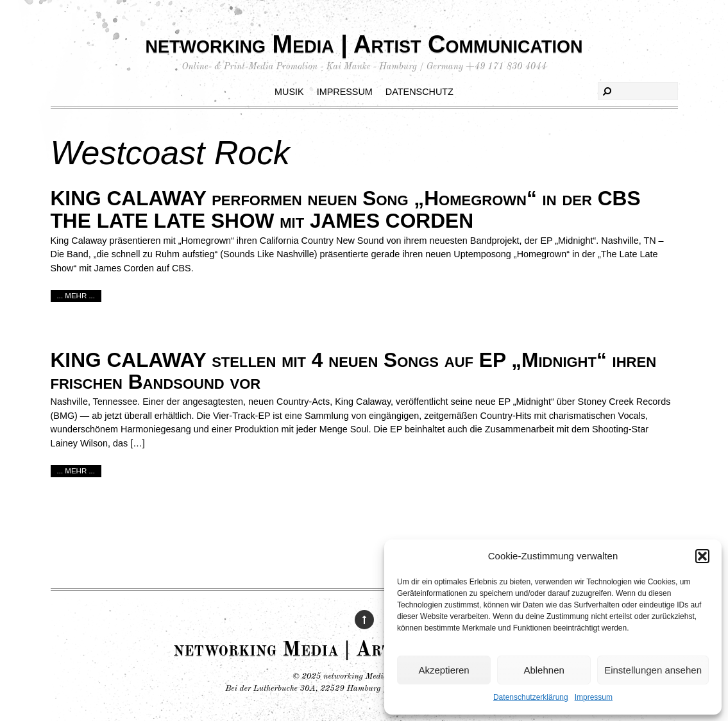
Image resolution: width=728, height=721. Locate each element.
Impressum (594, 697)
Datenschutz (419, 92)
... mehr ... (76, 296)
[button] (702, 556)
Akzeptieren (444, 670)
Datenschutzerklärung (531, 697)
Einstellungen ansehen (653, 670)
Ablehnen (544, 670)
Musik (289, 92)
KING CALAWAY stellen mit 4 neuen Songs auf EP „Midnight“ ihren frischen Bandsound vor (354, 371)
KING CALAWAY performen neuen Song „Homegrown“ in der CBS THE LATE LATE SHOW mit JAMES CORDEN (346, 209)
